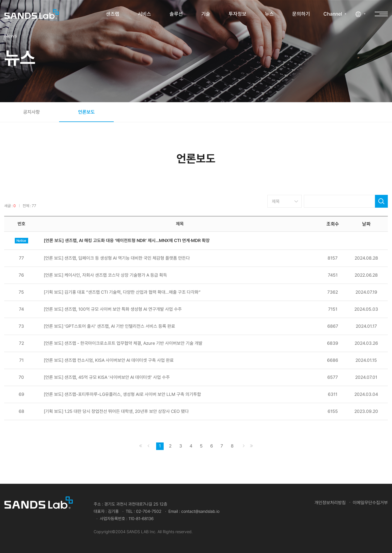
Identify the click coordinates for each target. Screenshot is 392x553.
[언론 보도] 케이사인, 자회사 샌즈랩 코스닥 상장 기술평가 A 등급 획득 (105, 275)
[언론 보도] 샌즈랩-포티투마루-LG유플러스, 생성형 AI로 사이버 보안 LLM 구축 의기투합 (122, 394)
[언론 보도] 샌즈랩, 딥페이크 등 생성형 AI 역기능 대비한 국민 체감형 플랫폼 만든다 (117, 258)
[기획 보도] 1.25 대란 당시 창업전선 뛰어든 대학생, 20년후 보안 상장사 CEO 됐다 (116, 411)
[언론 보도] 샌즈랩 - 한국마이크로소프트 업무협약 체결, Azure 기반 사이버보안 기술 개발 (123, 343)
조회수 (333, 224)
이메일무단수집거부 (370, 503)
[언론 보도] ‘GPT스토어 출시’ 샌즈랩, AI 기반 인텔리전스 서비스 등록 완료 (109, 326)
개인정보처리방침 (330, 503)
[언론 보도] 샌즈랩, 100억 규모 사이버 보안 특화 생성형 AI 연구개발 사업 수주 (113, 309)
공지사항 (32, 112)
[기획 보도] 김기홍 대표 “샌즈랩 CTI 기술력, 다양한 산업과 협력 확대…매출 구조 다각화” (122, 292)
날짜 (366, 224)
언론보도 (86, 112)
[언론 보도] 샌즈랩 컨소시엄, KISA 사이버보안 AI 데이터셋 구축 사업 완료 (109, 360)
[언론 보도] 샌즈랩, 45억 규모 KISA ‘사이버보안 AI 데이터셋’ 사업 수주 (107, 377)
